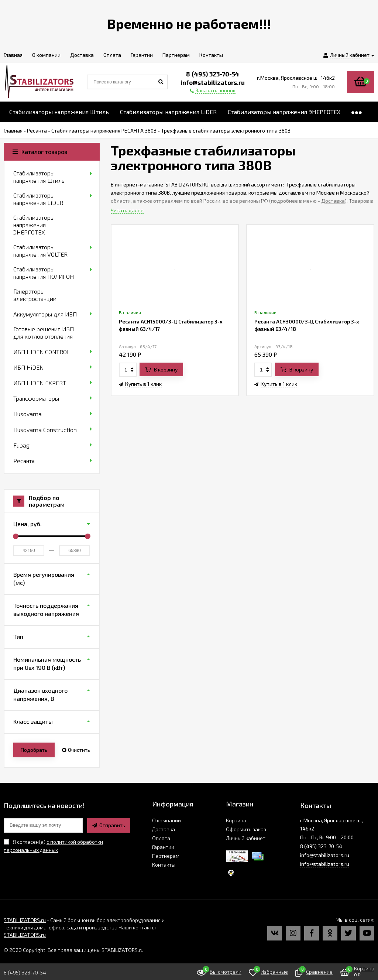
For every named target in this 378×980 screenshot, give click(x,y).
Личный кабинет (246, 838)
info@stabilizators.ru (325, 864)
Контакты (164, 865)
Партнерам (166, 856)
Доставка (333, 201)
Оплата (161, 838)
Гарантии (163, 847)
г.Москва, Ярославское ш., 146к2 (296, 78)
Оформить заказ (246, 829)
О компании (166, 820)
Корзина (236, 820)
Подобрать (34, 750)
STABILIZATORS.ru (25, 920)
